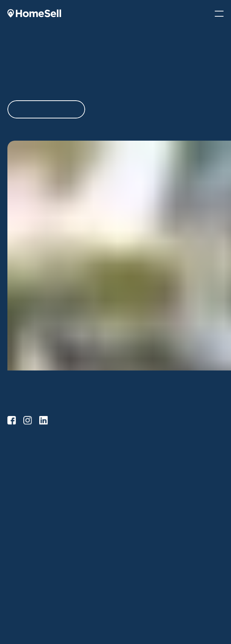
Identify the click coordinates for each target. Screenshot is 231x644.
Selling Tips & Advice (31, 495)
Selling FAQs (22, 507)
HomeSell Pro (23, 471)
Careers (128, 574)
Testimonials (133, 586)
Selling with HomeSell (32, 483)
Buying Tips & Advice (32, 562)
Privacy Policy (135, 610)
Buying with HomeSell (144, 471)
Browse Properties (140, 459)
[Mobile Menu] (219, 14)
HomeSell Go (22, 459)
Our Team (130, 562)
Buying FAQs (134, 483)
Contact (128, 598)
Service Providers (28, 574)
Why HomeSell (136, 550)
